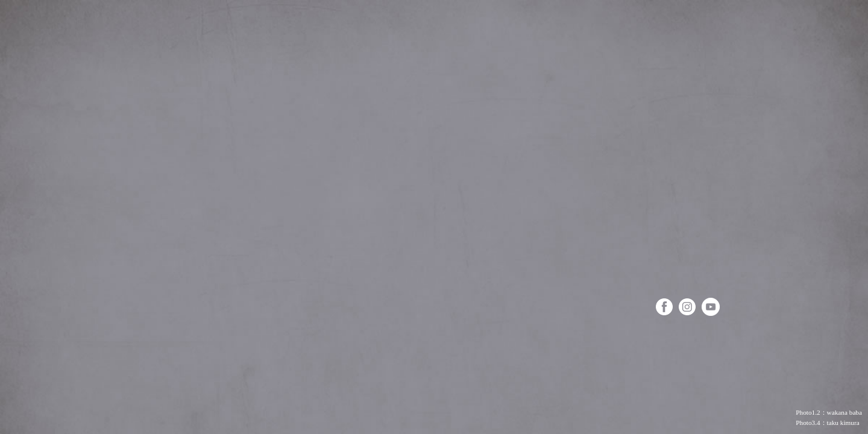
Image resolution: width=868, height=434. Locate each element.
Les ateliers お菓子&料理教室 (688, 269)
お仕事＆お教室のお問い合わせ (74, 411)
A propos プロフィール (674, 112)
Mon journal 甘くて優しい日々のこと (692, 230)
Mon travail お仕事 (681, 191)
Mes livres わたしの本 (677, 152)
